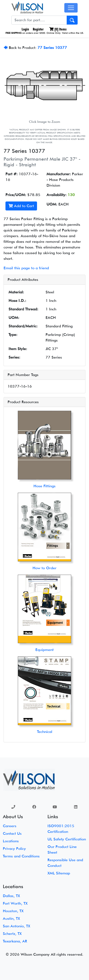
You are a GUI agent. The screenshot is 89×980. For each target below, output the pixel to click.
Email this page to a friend (26, 268)
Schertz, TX (12, 934)
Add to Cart (21, 206)
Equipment (44, 650)
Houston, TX (13, 911)
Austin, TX (11, 918)
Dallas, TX (11, 896)
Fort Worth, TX (15, 903)
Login (25, 29)
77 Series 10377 (52, 48)
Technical (45, 732)
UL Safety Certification (67, 839)
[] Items (58, 29)
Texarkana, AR (15, 941)
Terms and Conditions (21, 856)
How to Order (44, 568)
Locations (11, 841)
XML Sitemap (59, 873)
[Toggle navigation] (71, 8)
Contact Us (12, 833)
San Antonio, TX (16, 926)
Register (38, 29)
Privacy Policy (14, 849)
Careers (10, 826)
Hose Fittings (44, 486)
